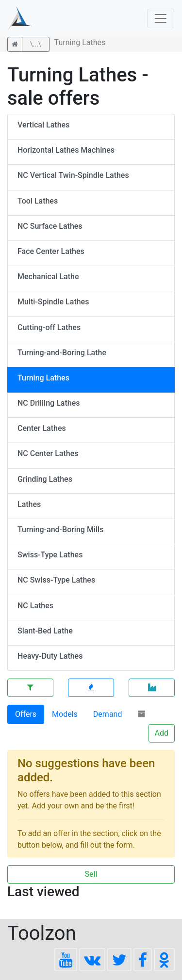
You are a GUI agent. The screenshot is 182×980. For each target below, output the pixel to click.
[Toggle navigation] (161, 18)
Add (162, 733)
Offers (26, 714)
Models (65, 714)
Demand (108, 714)
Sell (91, 874)
